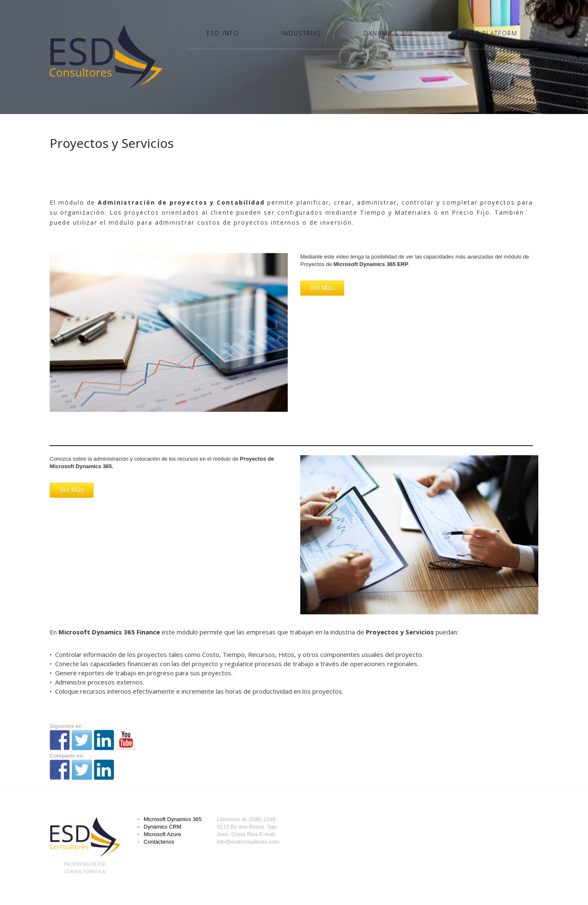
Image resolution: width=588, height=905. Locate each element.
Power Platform (487, 33)
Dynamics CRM (162, 827)
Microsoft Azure (162, 834)
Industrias (301, 33)
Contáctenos (159, 842)
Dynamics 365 (389, 33)
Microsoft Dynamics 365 (173, 819)
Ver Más (322, 288)
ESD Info (223, 33)
